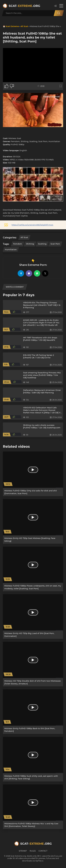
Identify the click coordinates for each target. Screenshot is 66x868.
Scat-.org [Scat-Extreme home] (24, 6)
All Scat (24, 26)
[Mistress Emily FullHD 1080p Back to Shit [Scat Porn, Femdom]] (33, 712)
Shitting (30, 244)
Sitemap (23, 851)
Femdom (18, 244)
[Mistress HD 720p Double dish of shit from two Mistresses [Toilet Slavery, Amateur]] (33, 664)
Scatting (42, 244)
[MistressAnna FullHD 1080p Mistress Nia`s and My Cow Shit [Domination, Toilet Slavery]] (33, 807)
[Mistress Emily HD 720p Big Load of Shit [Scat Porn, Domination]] (33, 616)
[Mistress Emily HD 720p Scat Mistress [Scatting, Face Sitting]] (33, 521)
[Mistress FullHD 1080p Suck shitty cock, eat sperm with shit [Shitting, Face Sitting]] (33, 759)
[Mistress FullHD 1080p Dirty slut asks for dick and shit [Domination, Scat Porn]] (33, 474)
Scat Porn (55, 244)
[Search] (59, 13)
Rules (33, 851)
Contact (43, 851)
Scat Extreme (12, 26)
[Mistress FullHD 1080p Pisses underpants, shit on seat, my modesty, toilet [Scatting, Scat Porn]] (33, 569)
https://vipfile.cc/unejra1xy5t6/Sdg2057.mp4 (32, 225)
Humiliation (11, 249)
